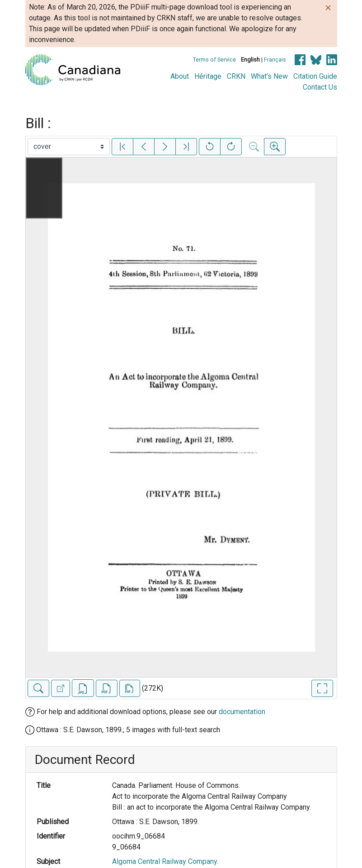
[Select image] (69, 147)
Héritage (208, 76)
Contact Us (320, 87)
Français (275, 60)
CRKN (236, 76)
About (180, 76)
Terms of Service (214, 60)
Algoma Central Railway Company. (165, 861)
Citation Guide (315, 76)
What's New (269, 76)
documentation (242, 712)
